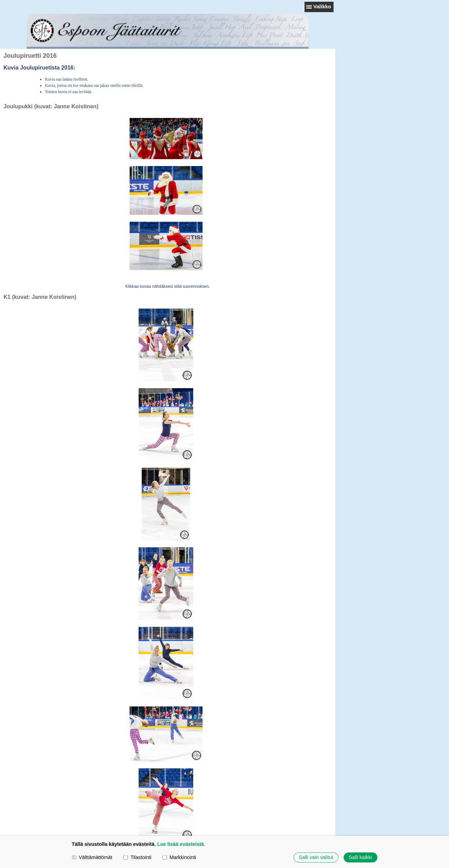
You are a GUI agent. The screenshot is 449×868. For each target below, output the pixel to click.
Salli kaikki (360, 857)
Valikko (322, 6)
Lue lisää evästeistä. (181, 844)
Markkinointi (179, 857)
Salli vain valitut (316, 857)
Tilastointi (137, 857)
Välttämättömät (92, 857)
